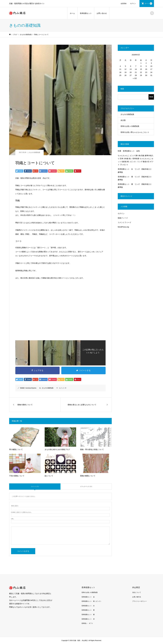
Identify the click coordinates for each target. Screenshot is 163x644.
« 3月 (135, 78)
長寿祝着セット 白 (88, 606)
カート (148, 4)
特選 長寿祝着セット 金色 (129, 151)
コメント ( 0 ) (35, 486)
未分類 (123, 120)
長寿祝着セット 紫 (88, 615)
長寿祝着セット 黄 (88, 610)
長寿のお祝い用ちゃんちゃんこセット (135, 132)
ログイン (133, 4)
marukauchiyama (31, 388)
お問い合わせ (102, 13)
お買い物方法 (137, 597)
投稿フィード (123, 218)
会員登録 (124, 4)
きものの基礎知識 (34, 152)
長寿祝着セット (86, 13)
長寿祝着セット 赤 (88, 619)
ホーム (72, 13)
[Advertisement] (60, 316)
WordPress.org (123, 227)
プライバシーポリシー (139, 601)
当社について (137, 592)
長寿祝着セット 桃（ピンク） (92, 601)
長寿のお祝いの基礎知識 (130, 126)
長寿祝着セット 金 (88, 597)
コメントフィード (125, 222)
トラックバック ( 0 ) (86, 486)
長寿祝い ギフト (87, 623)
